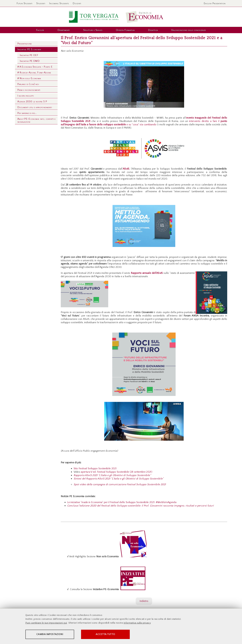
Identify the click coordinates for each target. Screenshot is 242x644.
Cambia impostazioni (51, 634)
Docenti (77, 3)
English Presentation (215, 3)
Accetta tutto (109, 634)
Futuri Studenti (25, 3)
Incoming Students (59, 3)
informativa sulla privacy (137, 623)
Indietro (144, 601)
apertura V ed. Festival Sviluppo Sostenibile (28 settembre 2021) (116, 472)
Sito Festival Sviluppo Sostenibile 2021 (95, 468)
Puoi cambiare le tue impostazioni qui (46, 623)
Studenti (41, 3)
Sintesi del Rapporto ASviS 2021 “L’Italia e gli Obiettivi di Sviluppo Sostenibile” (119, 479)
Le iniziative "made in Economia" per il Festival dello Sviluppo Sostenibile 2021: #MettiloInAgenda (122, 502)
